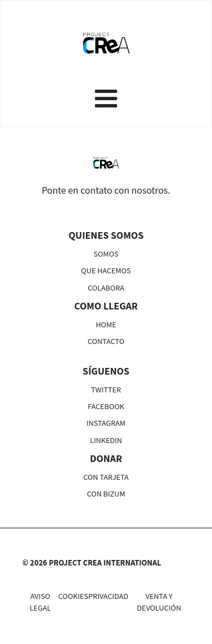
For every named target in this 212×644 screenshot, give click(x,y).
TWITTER (106, 389)
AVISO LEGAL (40, 601)
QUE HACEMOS (106, 270)
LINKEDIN (106, 440)
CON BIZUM (106, 493)
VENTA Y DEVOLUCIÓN (159, 601)
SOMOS (106, 254)
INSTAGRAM (106, 423)
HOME (106, 324)
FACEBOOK (106, 406)
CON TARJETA (106, 477)
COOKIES (73, 596)
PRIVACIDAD (108, 596)
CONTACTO (106, 341)
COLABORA (106, 287)
